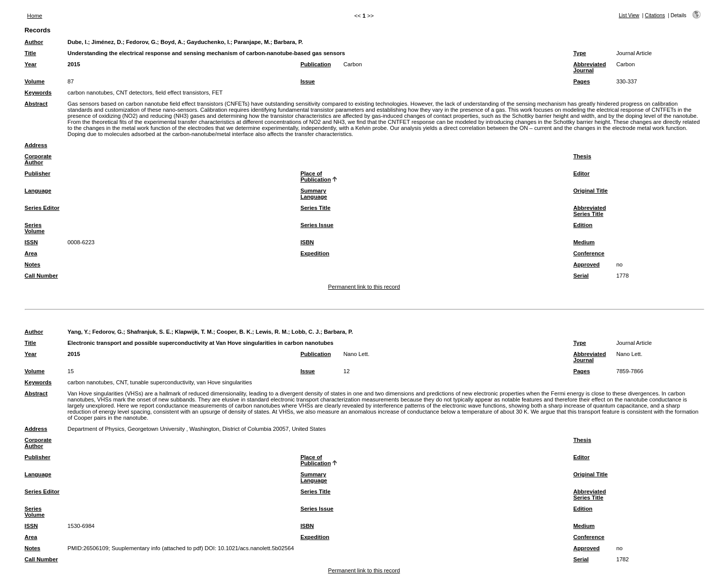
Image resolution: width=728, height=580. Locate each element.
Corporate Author (38, 159)
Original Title (590, 191)
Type (580, 53)
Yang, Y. (78, 332)
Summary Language (314, 194)
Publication (315, 64)
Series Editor (42, 208)
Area (31, 253)
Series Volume (35, 228)
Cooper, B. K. (235, 332)
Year (31, 64)
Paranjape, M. (252, 42)
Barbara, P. (288, 42)
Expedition (315, 253)
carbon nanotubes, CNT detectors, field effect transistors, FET (145, 93)
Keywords (38, 93)
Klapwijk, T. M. (194, 332)
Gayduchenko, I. (208, 42)
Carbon (353, 64)
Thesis (582, 156)
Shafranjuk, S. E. (149, 332)
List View (629, 15)
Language (38, 191)
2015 (74, 64)
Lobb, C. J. (306, 332)
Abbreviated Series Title (590, 211)
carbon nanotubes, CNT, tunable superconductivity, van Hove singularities (160, 382)
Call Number (41, 276)
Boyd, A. (172, 42)
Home (35, 16)
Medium (584, 242)
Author (34, 42)
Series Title (315, 208)
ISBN (307, 242)
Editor (581, 173)
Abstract (36, 104)
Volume (35, 81)
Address (36, 145)
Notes (33, 264)
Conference (589, 253)
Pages (582, 81)
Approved (586, 264)
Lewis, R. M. (272, 332)
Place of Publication (315, 176)
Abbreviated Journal (590, 67)
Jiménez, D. (107, 42)
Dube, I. (78, 42)
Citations (655, 15)
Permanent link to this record (364, 287)
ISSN (31, 242)
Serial (581, 276)
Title (31, 53)
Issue (308, 81)
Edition (583, 225)
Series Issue (317, 225)
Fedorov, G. (141, 42)
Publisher (38, 173)
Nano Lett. (356, 354)
